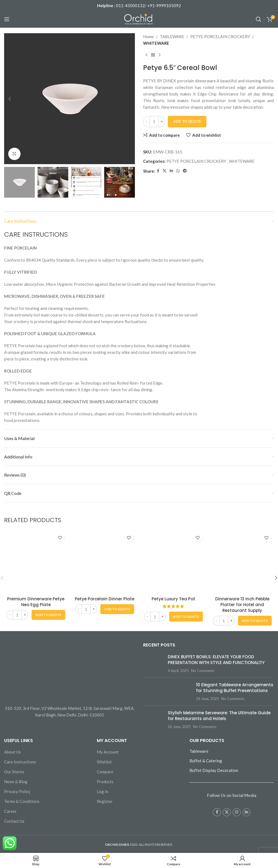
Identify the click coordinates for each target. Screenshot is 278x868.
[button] (10, 99)
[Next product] (160, 55)
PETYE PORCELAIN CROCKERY (220, 37)
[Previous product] (146, 55)
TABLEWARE (172, 37)
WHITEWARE (156, 43)
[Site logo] (139, 19)
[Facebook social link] (158, 171)
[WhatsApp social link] (178, 171)
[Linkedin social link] (171, 171)
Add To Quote (187, 121)
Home (148, 37)
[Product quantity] (154, 122)
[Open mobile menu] (7, 19)
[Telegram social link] (185, 171)
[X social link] (164, 171)
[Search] (259, 19)
